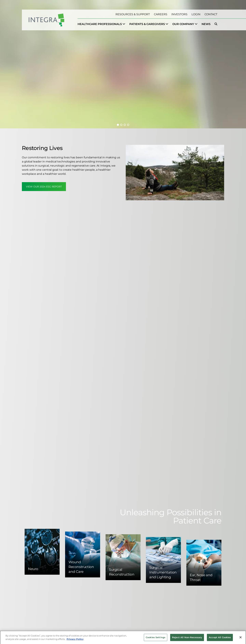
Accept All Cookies (220, 639)
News (206, 24)
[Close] (241, 639)
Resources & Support (133, 14)
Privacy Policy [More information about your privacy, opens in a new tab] (75, 640)
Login (196, 14)
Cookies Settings (156, 639)
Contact (211, 14)
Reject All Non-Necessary (187, 639)
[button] (118, 125)
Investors (179, 14)
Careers (161, 14)
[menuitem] (101, 24)
